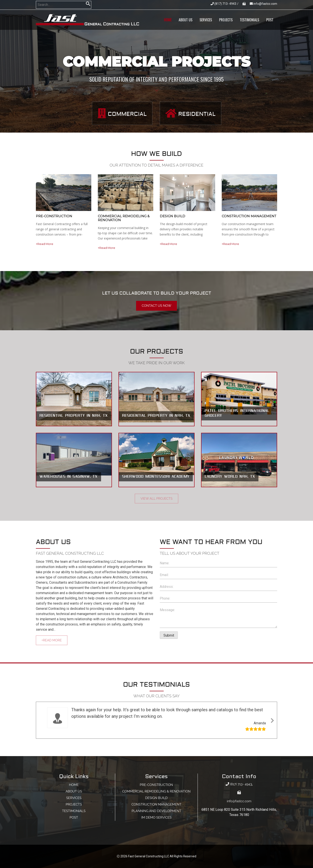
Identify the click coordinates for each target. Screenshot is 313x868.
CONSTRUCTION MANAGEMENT (156, 804)
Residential (191, 113)
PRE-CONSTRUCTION (156, 785)
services (206, 20)
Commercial (122, 113)
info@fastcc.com (263, 4)
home (168, 20)
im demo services (156, 817)
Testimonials (249, 20)
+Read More (45, 244)
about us (186, 20)
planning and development (156, 811)
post (270, 20)
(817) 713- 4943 (223, 4)
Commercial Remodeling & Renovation (156, 791)
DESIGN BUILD (156, 798)
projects (226, 20)
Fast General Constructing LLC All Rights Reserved (162, 856)
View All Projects (156, 499)
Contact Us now (156, 306)
